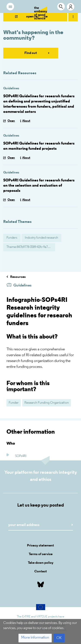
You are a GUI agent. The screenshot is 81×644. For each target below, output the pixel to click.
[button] (35, 638)
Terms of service (41, 554)
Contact (41, 572)
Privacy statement (40, 546)
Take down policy (41, 563)
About (26, 121)
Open (11, 121)
